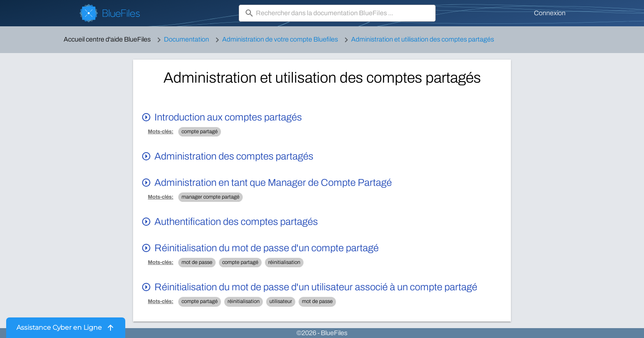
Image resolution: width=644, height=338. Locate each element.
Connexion (550, 13)
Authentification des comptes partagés (236, 222)
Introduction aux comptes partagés (228, 117)
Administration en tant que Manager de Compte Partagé (273, 183)
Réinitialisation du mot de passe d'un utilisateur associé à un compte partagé (316, 287)
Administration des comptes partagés (234, 156)
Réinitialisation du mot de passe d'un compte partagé (267, 248)
